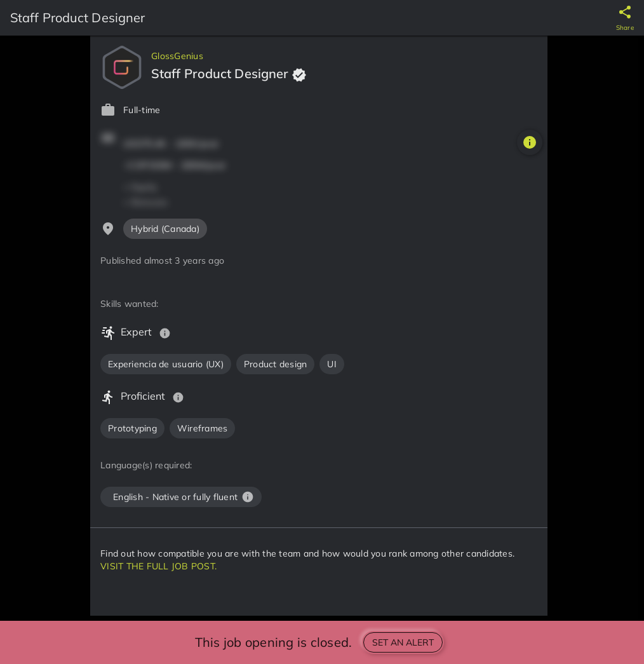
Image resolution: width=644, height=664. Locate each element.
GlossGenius (177, 56)
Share (625, 28)
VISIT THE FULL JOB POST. (158, 566)
